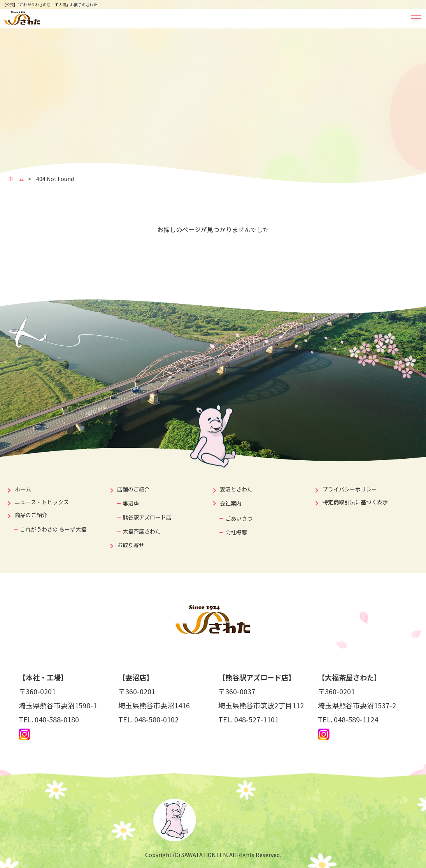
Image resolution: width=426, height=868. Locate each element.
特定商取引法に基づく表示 (355, 502)
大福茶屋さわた (142, 531)
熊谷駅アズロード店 (147, 517)
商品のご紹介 (31, 515)
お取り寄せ (131, 545)
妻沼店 (131, 504)
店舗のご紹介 (133, 489)
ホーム (16, 179)
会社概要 (236, 532)
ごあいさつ (239, 518)
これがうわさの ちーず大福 (53, 529)
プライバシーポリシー (350, 489)
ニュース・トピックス (42, 502)
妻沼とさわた (236, 489)
